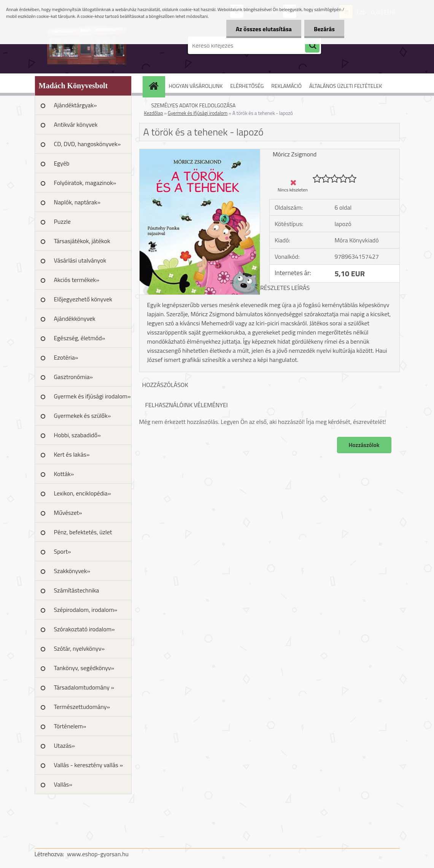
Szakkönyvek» (72, 571)
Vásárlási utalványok (80, 260)
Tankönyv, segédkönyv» (84, 668)
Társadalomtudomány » (84, 687)
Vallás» (63, 784)
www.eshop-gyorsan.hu (98, 854)
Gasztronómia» (74, 377)
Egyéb (62, 163)
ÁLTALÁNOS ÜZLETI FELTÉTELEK (346, 86)
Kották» (64, 474)
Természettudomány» (82, 707)
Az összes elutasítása (264, 29)
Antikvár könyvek (76, 124)
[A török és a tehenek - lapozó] (200, 152)
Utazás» (64, 745)
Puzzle (62, 221)
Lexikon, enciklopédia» (83, 493)
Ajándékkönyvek (75, 319)
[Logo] (87, 45)
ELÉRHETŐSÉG (247, 86)
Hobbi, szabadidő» (77, 435)
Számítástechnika (77, 590)
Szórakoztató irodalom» (84, 629)
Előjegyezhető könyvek (83, 299)
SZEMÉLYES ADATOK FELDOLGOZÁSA (194, 105)
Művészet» (68, 513)
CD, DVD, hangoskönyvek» (87, 144)
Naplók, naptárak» (77, 202)
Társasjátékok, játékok (82, 241)
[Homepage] (156, 86)
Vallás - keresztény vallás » (89, 765)
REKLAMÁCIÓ (286, 86)
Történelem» (70, 726)
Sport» (63, 551)
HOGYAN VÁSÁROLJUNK (196, 86)
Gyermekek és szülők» (83, 416)
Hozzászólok (364, 445)
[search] (312, 46)
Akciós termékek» (77, 280)
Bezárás (324, 29)
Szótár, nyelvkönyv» (79, 648)
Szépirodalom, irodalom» (86, 610)
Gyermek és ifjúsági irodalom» (92, 396)
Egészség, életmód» (80, 338)
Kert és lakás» (72, 454)
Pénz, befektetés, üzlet (83, 532)
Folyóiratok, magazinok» (85, 183)
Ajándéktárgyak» (76, 105)
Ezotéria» (66, 357)
